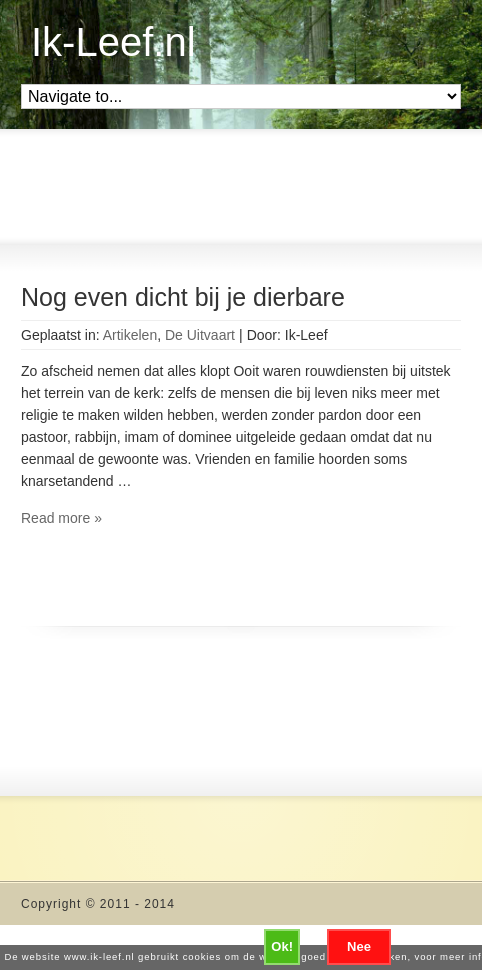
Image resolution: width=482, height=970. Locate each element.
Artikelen (130, 335)
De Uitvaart (200, 335)
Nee (359, 946)
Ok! (282, 946)
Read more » (61, 518)
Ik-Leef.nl (113, 42)
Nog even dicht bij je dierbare (183, 297)
